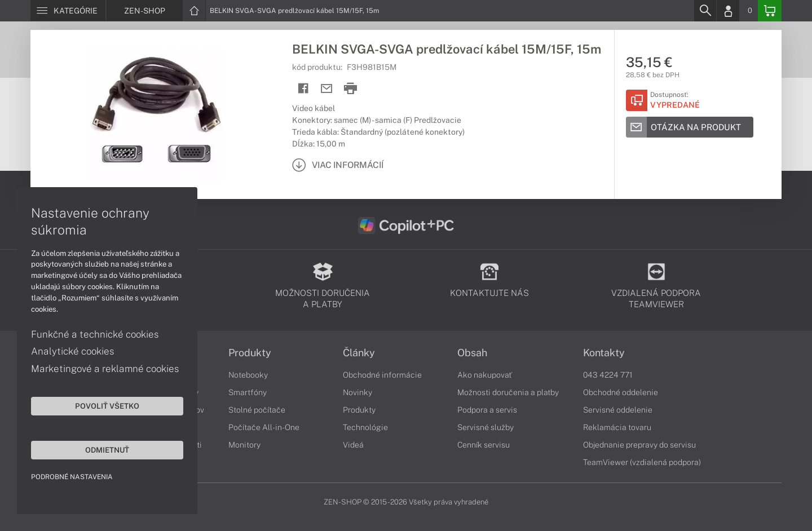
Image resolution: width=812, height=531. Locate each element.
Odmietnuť (107, 450)
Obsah (472, 353)
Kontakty (604, 353)
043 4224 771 (608, 375)
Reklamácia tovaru (617, 427)
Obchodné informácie (382, 375)
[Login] (728, 11)
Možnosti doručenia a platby (508, 392)
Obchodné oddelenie (621, 392)
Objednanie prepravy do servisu (639, 445)
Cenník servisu (484, 445)
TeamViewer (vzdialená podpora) (642, 462)
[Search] (705, 11)
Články (359, 353)
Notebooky (248, 375)
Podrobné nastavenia (72, 477)
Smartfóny (248, 392)
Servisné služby (486, 427)
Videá (353, 445)
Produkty (250, 353)
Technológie (365, 427)
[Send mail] (327, 89)
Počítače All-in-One (264, 427)
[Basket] (770, 11)
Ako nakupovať (485, 375)
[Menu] (68, 11)
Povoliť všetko (107, 406)
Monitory (244, 445)
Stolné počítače (257, 410)
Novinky (358, 392)
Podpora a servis (487, 410)
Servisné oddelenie (618, 410)
